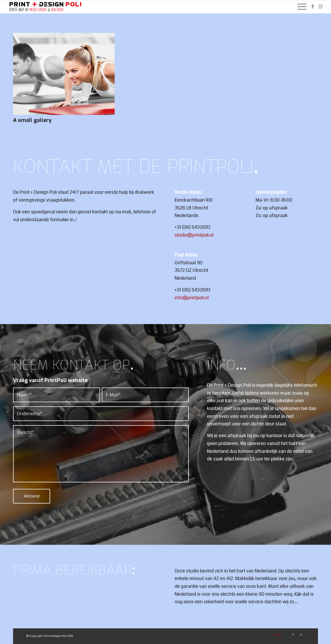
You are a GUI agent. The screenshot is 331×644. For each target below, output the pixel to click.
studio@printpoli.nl (194, 235)
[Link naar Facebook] (313, 7)
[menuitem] (300, 7)
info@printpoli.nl (192, 298)
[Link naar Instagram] (321, 7)
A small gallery (32, 120)
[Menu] (300, 7)
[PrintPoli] (46, 7)
